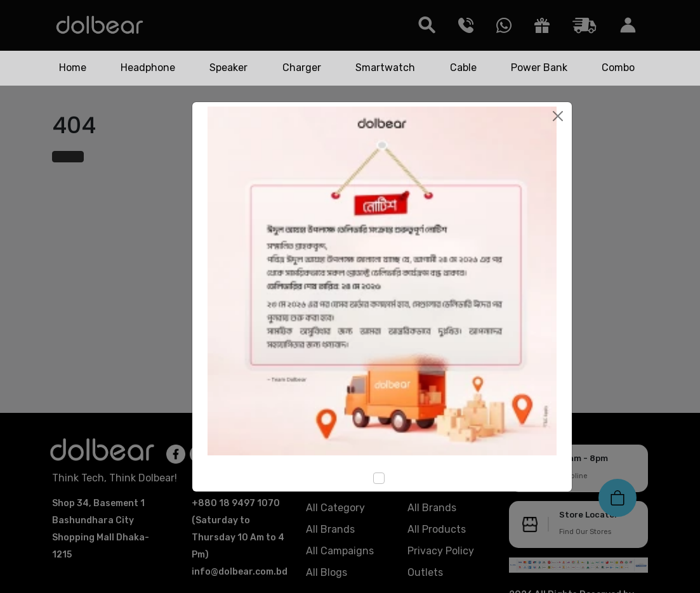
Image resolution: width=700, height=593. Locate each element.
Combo (618, 68)
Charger (302, 68)
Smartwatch (385, 68)
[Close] (558, 116)
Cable (463, 68)
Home (73, 68)
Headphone (148, 68)
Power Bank (539, 68)
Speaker (228, 68)
